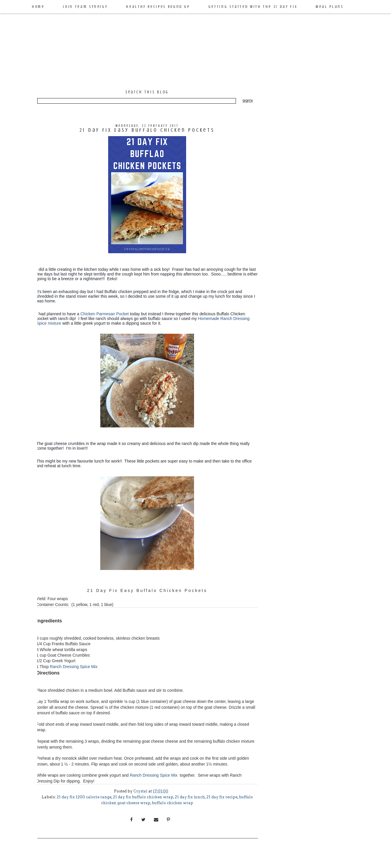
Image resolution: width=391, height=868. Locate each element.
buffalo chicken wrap (172, 803)
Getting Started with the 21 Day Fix (253, 7)
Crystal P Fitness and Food (187, 36)
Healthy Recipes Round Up (158, 7)
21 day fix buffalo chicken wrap (143, 797)
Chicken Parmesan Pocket (104, 314)
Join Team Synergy (85, 7)
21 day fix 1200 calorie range (84, 797)
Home (38, 7)
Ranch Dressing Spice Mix (74, 667)
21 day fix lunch (190, 797)
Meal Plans (329, 7)
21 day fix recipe (222, 797)
